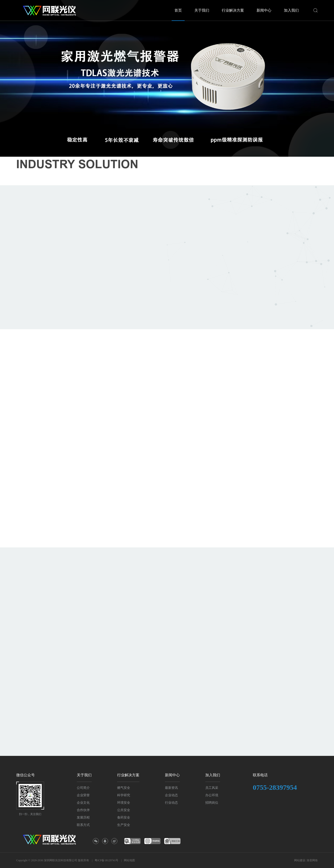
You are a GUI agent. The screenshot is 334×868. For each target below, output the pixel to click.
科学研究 (124, 795)
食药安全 (124, 818)
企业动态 (171, 795)
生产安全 (124, 825)
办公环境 (212, 795)
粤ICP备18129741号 (107, 860)
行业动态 (171, 803)
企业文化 (83, 803)
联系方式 (83, 825)
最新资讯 (171, 788)
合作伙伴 (83, 810)
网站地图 (129, 860)
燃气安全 (124, 788)
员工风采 (212, 788)
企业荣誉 (83, 795)
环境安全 (124, 803)
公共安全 (124, 810)
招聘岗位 (212, 803)
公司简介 (83, 788)
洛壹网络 (312, 860)
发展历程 (83, 818)
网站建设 (300, 860)
